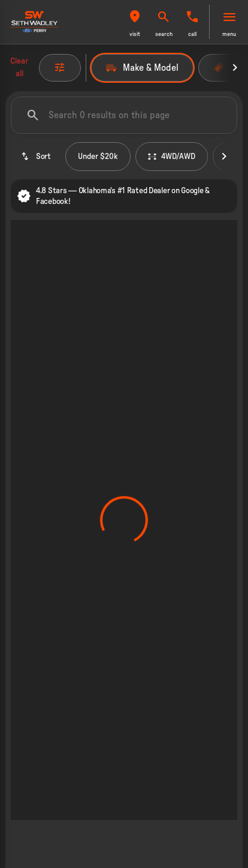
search (164, 34)
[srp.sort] (36, 157)
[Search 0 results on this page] (124, 115)
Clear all (19, 67)
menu (229, 34)
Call (192, 34)
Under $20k (98, 157)
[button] (135, 22)
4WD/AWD (172, 157)
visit (135, 34)
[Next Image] (235, 68)
